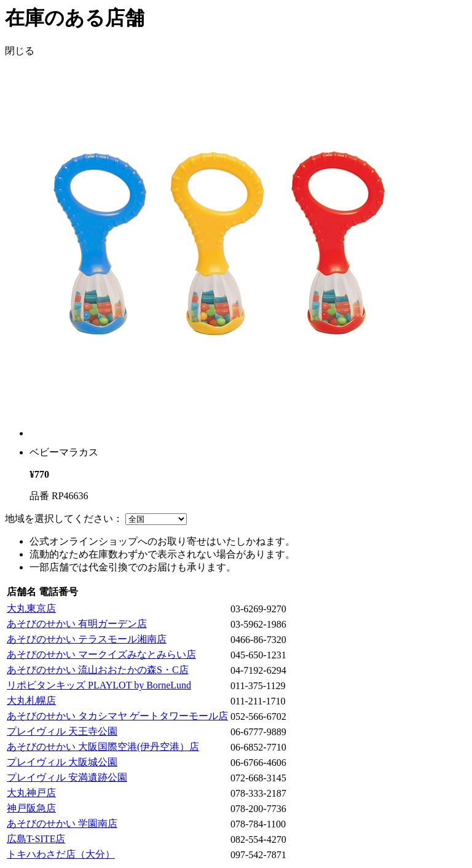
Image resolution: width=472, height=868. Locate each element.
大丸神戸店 (31, 793)
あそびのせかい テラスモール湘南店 (87, 639)
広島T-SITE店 (36, 839)
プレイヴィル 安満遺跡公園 (67, 777)
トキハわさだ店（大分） (61, 854)
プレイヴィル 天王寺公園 (62, 731)
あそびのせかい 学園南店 (62, 823)
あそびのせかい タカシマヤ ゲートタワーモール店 (117, 716)
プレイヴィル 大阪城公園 (62, 762)
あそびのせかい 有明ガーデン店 (77, 624)
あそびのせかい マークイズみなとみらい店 (101, 654)
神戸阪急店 (31, 808)
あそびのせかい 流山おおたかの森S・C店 (98, 670)
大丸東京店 (31, 608)
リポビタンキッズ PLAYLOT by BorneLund (99, 685)
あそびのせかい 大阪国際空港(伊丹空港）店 (103, 747)
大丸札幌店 (31, 700)
